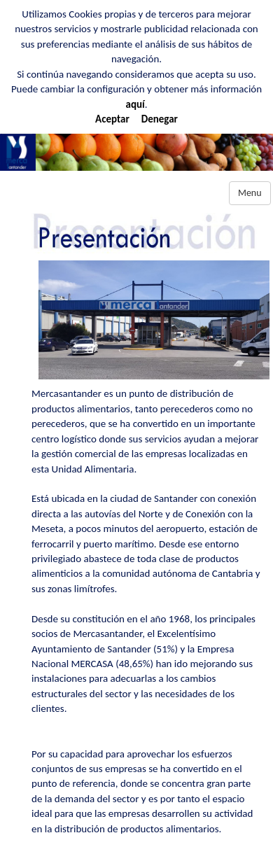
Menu (250, 193)
